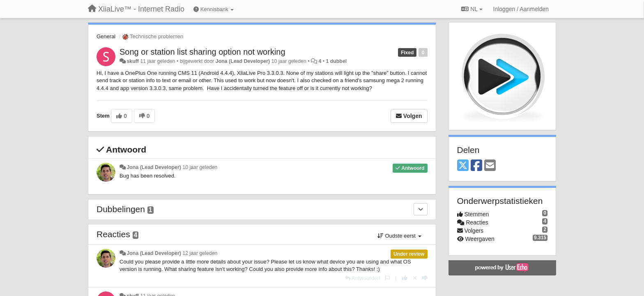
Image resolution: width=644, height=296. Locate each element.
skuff (133, 61)
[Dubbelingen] (421, 209)
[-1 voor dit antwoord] (425, 278)
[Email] (490, 166)
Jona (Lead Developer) (243, 61)
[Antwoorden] (362, 278)
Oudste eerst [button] (399, 236)
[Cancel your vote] (415, 278)
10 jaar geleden (200, 167)
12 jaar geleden (200, 253)
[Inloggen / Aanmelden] (521, 9)
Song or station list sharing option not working (202, 52)
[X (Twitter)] (463, 166)
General (106, 36)
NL (472, 9)
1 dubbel (336, 61)
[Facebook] (476, 166)
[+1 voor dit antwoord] (405, 278)
